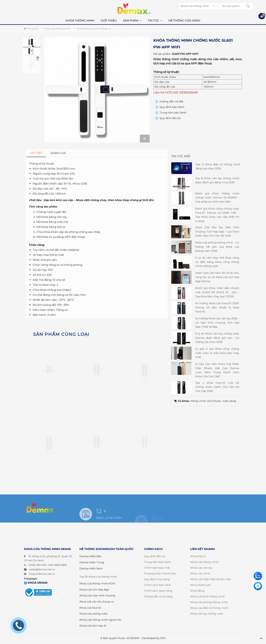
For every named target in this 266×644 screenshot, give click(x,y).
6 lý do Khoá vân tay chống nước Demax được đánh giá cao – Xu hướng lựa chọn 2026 (217, 338)
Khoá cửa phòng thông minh (209, 602)
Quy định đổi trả (168, 118)
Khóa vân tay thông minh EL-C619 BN (97, 390)
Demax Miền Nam (91, 568)
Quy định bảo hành (170, 107)
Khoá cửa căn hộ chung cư (97, 602)
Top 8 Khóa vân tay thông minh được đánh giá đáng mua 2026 (217, 180)
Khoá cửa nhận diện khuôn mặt (210, 579)
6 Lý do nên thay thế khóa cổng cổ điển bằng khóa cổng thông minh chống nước (217, 262)
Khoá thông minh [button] (80, 21)
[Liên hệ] (258, 576)
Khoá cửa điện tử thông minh (209, 608)
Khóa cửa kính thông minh (208, 596)
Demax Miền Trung (92, 562)
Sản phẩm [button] (132, 21)
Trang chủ (31, 29)
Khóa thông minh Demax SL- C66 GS (145, 462)
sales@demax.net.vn (42, 569)
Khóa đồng (197, 591)
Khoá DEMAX (36, 583)
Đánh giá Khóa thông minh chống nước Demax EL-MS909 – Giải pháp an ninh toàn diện (217, 198)
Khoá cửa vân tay (201, 568)
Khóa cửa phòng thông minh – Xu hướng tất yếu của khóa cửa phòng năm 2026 (217, 247)
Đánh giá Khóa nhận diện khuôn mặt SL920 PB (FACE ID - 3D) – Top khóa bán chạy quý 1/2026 (217, 292)
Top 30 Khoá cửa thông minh (98, 577)
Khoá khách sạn (200, 585)
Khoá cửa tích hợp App (94, 590)
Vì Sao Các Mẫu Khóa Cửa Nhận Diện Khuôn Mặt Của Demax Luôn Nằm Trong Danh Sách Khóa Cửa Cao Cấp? (217, 370)
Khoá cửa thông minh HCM (97, 583)
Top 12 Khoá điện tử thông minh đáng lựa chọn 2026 (218, 166)
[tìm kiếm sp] (248, 6)
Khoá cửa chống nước (94, 614)
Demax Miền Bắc (90, 556)
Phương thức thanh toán (160, 573)
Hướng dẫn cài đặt (169, 101)
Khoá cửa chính (200, 573)
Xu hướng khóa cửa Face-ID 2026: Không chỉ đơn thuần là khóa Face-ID (217, 307)
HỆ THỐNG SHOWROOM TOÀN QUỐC (106, 549)
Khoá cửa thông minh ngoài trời (100, 620)
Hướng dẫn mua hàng (158, 596)
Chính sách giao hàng (158, 591)
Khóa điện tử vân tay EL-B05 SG (49, 390)
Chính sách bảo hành (158, 585)
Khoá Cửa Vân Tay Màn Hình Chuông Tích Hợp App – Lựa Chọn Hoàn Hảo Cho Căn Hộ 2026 (217, 231)
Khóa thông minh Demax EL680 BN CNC (145, 392)
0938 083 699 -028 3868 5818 (48, 565)
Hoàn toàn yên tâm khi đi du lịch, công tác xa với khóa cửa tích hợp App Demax (217, 277)
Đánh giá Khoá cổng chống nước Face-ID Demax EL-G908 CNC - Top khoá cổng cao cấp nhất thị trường (217, 215)
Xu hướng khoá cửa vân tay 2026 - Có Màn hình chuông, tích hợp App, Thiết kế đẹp (217, 323)
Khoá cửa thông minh (204, 562)
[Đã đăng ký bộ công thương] (38, 592)
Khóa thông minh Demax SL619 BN (97, 462)
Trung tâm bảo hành (171, 113)
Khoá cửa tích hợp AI (93, 626)
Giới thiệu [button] (109, 21)
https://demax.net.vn (42, 574)
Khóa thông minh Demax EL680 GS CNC (49, 466)
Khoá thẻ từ (198, 556)
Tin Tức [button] (155, 21)
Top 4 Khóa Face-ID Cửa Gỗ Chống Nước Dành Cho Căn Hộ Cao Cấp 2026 (217, 387)
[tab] (36, 153)
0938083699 (188, 92)
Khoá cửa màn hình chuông (97, 596)
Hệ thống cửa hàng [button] (184, 21)
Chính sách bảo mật (157, 568)
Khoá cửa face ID (90, 608)
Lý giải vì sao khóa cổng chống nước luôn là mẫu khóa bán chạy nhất (217, 353)
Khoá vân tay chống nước (207, 614)
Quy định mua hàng (157, 579)
